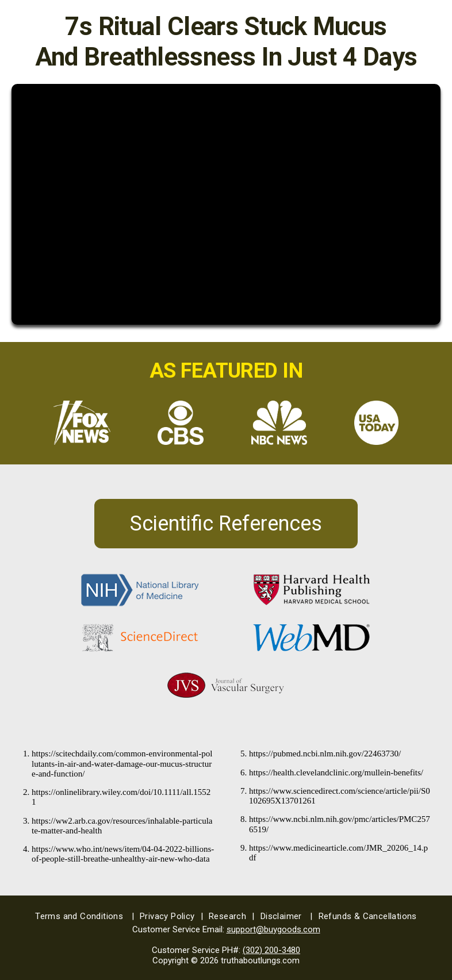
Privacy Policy (171, 916)
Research (232, 916)
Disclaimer (287, 916)
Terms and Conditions (85, 916)
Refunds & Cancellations (368, 916)
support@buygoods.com (273, 929)
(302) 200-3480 (271, 950)
